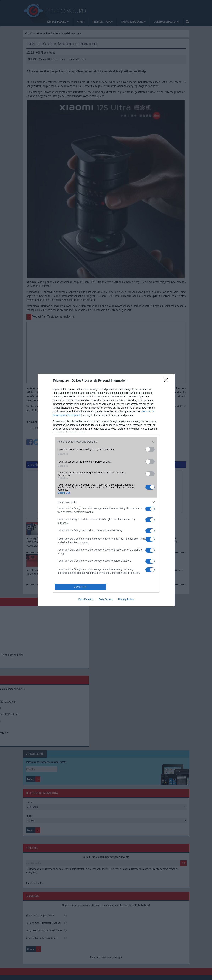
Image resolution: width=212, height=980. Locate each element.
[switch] (150, 449)
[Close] (167, 381)
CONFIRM (80, 587)
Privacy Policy (126, 599)
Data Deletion (86, 599)
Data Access (106, 599)
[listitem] (106, 442)
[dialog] (106, 490)
